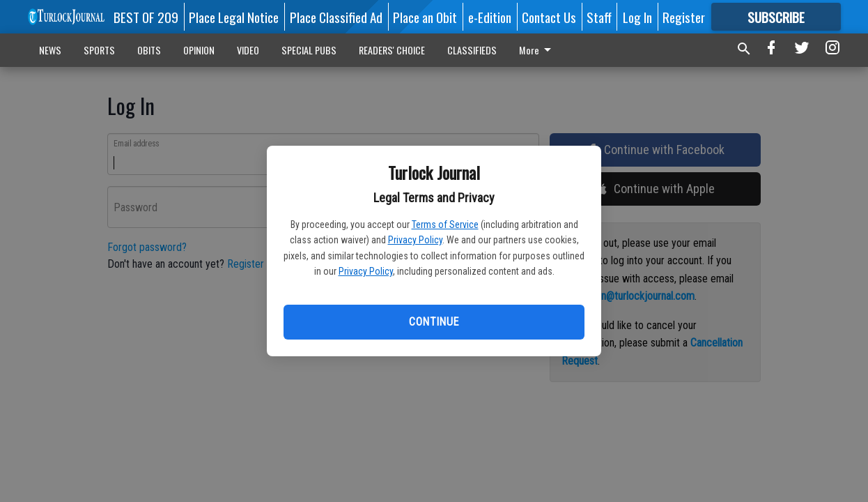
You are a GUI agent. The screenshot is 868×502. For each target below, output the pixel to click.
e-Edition (490, 17)
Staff (599, 17)
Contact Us (549, 17)
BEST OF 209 (146, 17)
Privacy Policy (415, 240)
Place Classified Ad (336, 17)
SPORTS (99, 50)
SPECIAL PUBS (309, 50)
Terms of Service (445, 225)
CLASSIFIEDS (472, 50)
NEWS (50, 50)
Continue (434, 322)
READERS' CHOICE (392, 50)
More (537, 50)
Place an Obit (425, 17)
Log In (637, 17)
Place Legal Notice (234, 17)
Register (684, 17)
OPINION (199, 50)
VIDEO (248, 50)
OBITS (149, 50)
